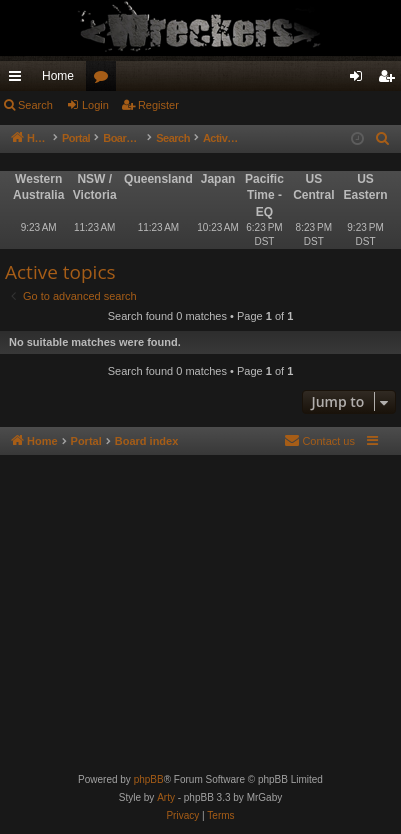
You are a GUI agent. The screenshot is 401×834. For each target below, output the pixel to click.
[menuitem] (383, 139)
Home (58, 76)
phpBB (149, 779)
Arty (166, 797)
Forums (105, 80)
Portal (86, 138)
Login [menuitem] (360, 80)
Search (35, 105)
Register (158, 105)
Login (95, 105)
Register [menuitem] (390, 80)
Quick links (19, 80)
